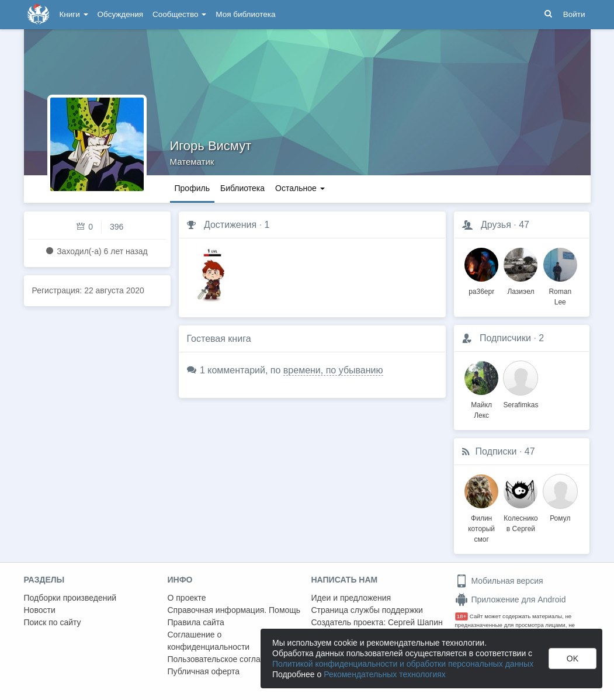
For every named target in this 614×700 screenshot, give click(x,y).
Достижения (230, 225)
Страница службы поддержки (367, 610)
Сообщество (179, 14)
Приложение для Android (511, 599)
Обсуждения (120, 14)
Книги (74, 14)
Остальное (300, 188)
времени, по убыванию (333, 370)
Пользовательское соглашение (227, 659)
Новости (40, 610)
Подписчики (505, 338)
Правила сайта (196, 622)
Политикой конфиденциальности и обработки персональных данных (403, 664)
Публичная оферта (204, 671)
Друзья (496, 225)
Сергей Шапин (415, 622)
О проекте (187, 598)
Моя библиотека (245, 14)
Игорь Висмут (211, 146)
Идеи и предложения (351, 598)
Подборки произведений (70, 598)
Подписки (496, 451)
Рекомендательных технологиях (385, 674)
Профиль (192, 188)
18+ (462, 616)
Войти (574, 14)
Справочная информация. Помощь (234, 610)
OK (573, 659)
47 (524, 225)
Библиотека (242, 188)
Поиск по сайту (53, 622)
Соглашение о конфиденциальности (209, 641)
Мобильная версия (499, 581)
